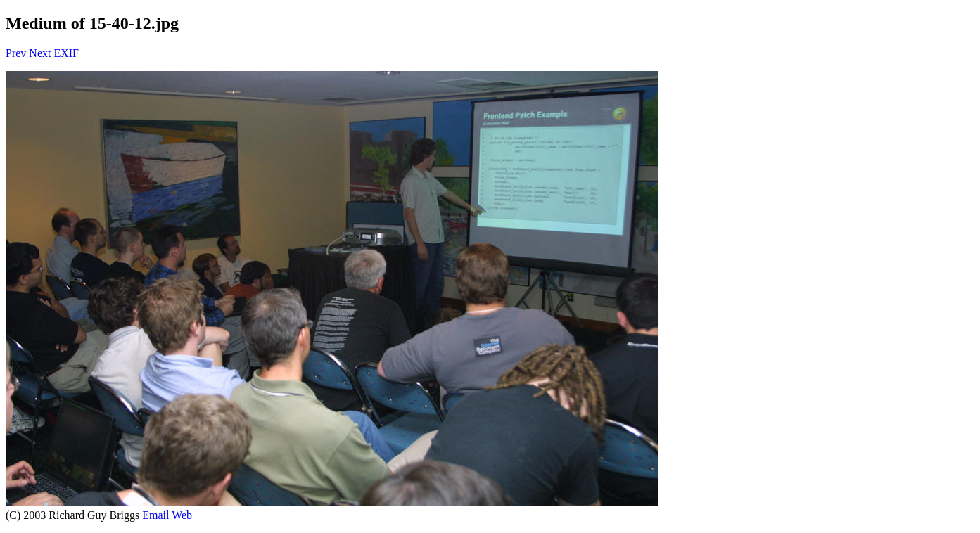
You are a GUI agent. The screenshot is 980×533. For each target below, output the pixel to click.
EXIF (66, 53)
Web (182, 515)
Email (155, 515)
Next (40, 53)
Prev (16, 53)
